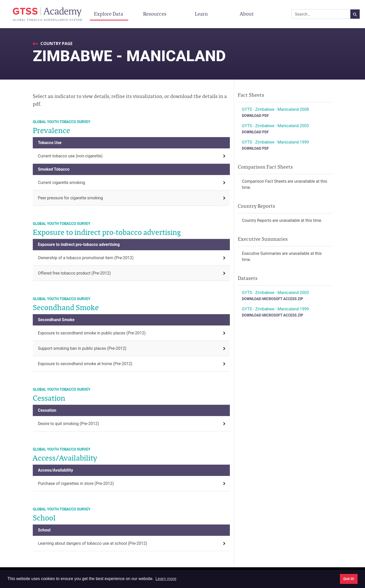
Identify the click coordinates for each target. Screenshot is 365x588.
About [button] (247, 14)
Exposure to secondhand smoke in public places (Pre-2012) (92, 333)
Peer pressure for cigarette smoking (70, 198)
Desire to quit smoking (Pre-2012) (68, 424)
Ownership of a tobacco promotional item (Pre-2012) (86, 258)
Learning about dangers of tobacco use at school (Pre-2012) (93, 543)
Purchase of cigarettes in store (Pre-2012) (76, 483)
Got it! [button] (349, 579)
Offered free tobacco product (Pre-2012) (74, 273)
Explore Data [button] (109, 14)
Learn (201, 14)
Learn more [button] (166, 579)
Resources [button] (155, 14)
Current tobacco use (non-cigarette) (70, 156)
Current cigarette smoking (61, 183)
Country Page (56, 43)
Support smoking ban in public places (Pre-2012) (82, 348)
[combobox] (321, 14)
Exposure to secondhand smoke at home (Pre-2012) (85, 364)
